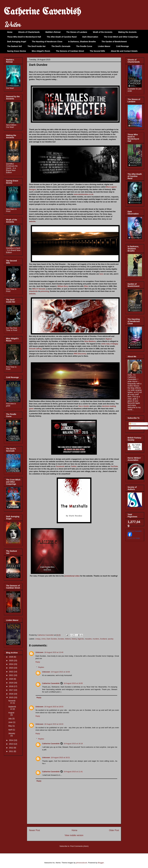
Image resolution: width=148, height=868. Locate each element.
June (11, 722)
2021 (11, 675)
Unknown (39, 652)
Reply (38, 662)
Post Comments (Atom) (79, 846)
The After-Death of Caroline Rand (62, 37)
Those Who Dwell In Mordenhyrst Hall (24, 37)
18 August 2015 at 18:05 (73, 683)
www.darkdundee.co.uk (84, 194)
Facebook (60, 466)
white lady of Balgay (110, 344)
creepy (38, 639)
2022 (11, 672)
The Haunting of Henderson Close (47, 42)
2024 (11, 664)
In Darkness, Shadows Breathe (82, 42)
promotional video (72, 576)
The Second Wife (97, 51)
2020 (11, 679)
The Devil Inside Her (37, 46)
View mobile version (74, 835)
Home (10, 32)
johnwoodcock (82, 863)
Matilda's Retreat (53, 32)
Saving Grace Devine (17, 51)
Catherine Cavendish (42, 12)
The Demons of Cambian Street (70, 51)
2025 (11, 661)
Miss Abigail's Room (41, 51)
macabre (88, 639)
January (12, 733)
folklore (68, 639)
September (12, 708)
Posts (133, 424)
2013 (11, 744)
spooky (111, 639)
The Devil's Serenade (61, 46)
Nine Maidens (90, 341)
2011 (11, 751)
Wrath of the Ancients (103, 32)
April (11, 730)
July (10, 719)
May (10, 726)
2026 (11, 657)
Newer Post (35, 830)
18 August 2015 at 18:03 (54, 707)
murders (96, 639)
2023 (11, 668)
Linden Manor (104, 46)
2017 (11, 690)
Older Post (114, 830)
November (12, 702)
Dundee (61, 639)
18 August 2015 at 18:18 (73, 744)
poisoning (45, 291)
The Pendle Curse (84, 46)
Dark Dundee (52, 639)
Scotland (104, 639)
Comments (135, 428)
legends (81, 639)
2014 (11, 740)
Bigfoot (109, 339)
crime (43, 639)
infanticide (33, 291)
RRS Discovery (80, 354)
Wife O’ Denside (39, 289)
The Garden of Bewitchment (114, 42)
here (101, 274)
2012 (11, 748)
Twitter (74, 466)
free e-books (84, 406)
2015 (11, 697)
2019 (11, 683)
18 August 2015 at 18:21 (60, 757)
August (11, 713)
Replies (41, 667)
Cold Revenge (122, 46)
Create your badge (134, 538)
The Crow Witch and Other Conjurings (121, 37)
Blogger (101, 863)
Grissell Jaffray (35, 349)
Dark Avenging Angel (17, 42)
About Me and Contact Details (124, 51)
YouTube (114, 466)
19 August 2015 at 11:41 (73, 772)
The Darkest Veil (14, 46)
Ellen (86, 286)
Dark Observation (90, 37)
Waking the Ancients (127, 32)
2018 (11, 686)
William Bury (63, 286)
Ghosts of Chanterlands (29, 32)
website (32, 221)
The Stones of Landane (77, 32)
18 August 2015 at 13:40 (54, 652)
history (74, 639)
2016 (11, 694)
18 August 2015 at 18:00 (60, 672)
